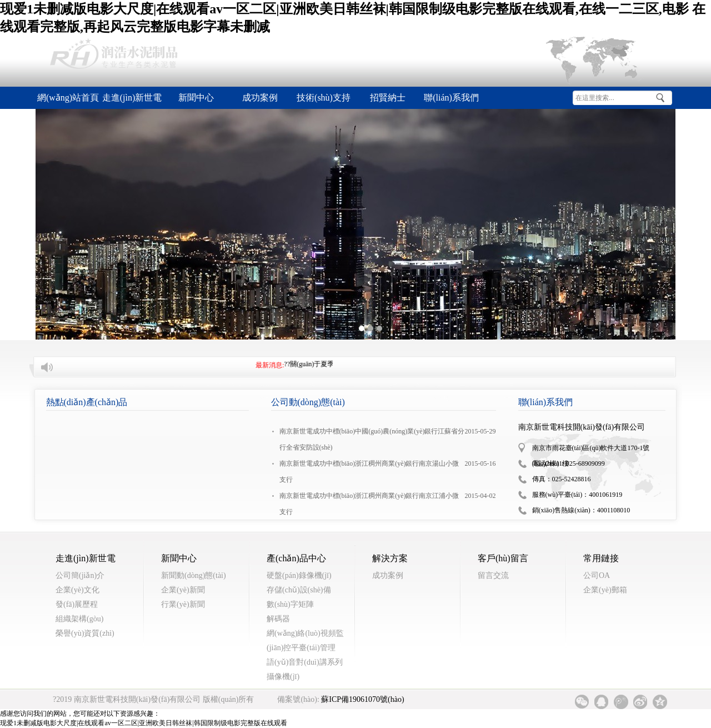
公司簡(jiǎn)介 (80, 575)
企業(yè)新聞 (183, 590)
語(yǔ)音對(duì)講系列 (305, 662)
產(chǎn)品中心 (296, 558)
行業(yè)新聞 (183, 604)
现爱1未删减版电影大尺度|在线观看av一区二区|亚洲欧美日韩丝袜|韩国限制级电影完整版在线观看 (144, 723)
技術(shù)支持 (324, 98)
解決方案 (390, 558)
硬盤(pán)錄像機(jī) (299, 575)
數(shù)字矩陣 (290, 604)
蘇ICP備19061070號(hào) (362, 699)
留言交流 (493, 575)
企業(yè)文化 (77, 590)
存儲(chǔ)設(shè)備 (299, 590)
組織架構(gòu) (79, 619)
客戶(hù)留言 (503, 558)
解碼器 (278, 619)
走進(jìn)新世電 (132, 98)
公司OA (597, 575)
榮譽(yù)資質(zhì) (85, 633)
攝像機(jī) (283, 677)
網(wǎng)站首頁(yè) (68, 101)
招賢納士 (388, 98)
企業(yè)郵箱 (605, 590)
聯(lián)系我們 (451, 98)
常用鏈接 (601, 558)
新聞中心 (196, 98)
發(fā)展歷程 (77, 604)
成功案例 (260, 98)
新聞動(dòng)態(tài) (194, 575)
